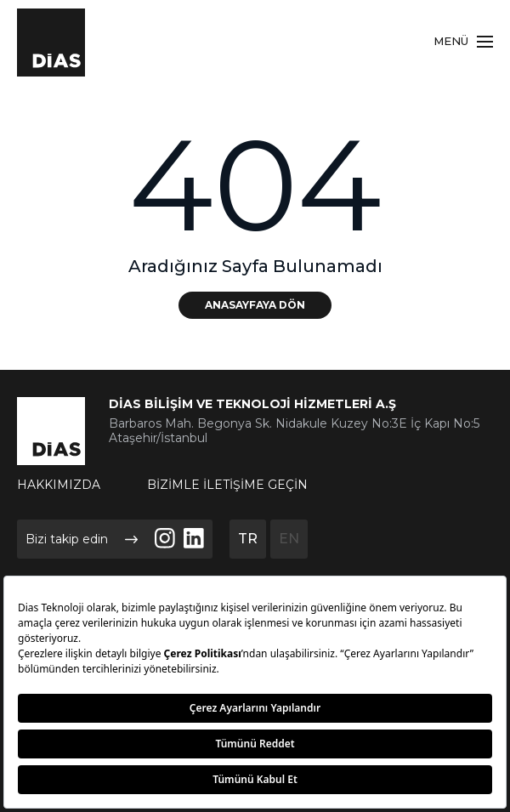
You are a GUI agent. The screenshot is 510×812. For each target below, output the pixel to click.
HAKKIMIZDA (59, 485)
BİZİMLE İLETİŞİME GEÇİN (227, 485)
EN (289, 539)
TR (248, 539)
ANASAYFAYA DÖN (255, 305)
